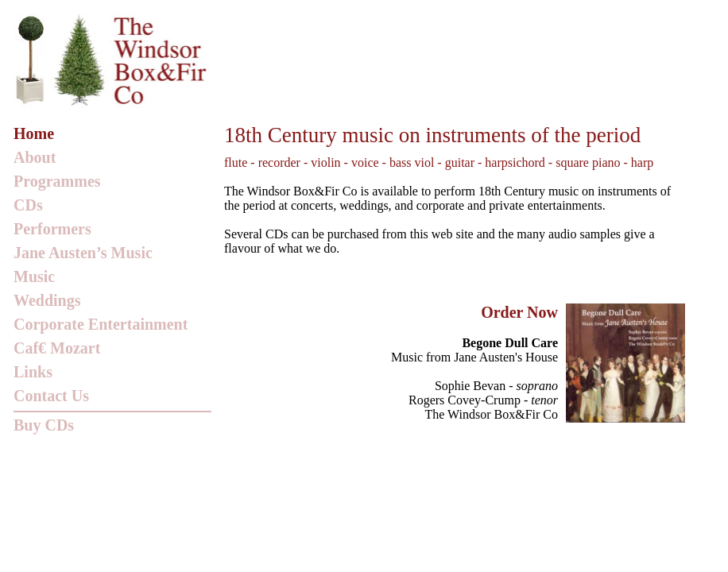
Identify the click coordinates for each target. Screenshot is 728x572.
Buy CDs (44, 425)
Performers (52, 229)
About (35, 157)
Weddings (47, 300)
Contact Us (51, 396)
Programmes (57, 181)
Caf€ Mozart (57, 348)
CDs (28, 205)
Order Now (519, 312)
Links (33, 372)
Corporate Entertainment (101, 324)
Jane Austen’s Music (83, 253)
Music (34, 276)
